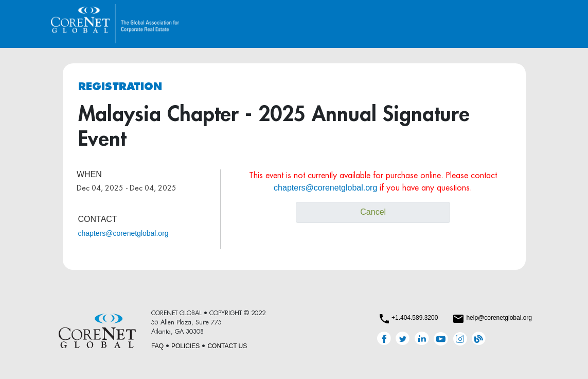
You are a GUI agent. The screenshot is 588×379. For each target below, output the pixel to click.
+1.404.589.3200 (415, 318)
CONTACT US (227, 346)
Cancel (373, 212)
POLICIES (185, 346)
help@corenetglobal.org (499, 318)
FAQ (157, 346)
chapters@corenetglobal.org (123, 233)
